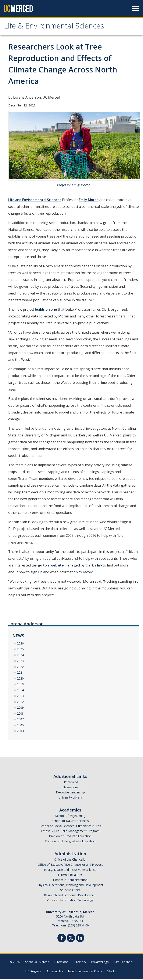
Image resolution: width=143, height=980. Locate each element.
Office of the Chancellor (70, 860)
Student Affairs (70, 891)
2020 (20, 679)
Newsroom (70, 788)
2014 (20, 691)
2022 (20, 667)
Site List (112, 972)
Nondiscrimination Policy (85, 972)
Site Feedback (124, 962)
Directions (61, 962)
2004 (20, 732)
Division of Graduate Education (70, 837)
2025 (20, 650)
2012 (20, 702)
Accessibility (55, 972)
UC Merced (70, 783)
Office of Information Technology (70, 901)
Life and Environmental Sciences (35, 201)
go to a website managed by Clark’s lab (70, 566)
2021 (20, 673)
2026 (20, 644)
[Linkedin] (80, 939)
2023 (20, 662)
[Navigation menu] (136, 8)
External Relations (70, 875)
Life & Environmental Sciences (58, 27)
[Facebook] (62, 939)
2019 (20, 685)
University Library (70, 798)
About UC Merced (37, 962)
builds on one (46, 310)
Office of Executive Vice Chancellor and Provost (70, 865)
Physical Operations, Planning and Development (70, 886)
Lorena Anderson (26, 625)
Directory (80, 962)
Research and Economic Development (70, 896)
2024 (20, 656)
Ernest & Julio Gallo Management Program (70, 832)
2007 (20, 720)
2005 (20, 726)
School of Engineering (70, 816)
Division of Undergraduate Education (70, 842)
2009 (20, 708)
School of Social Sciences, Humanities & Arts (70, 826)
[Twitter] (71, 938)
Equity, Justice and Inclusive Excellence (70, 870)
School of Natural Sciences (70, 821)
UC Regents (33, 972)
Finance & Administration (70, 880)
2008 (20, 714)
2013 (20, 697)
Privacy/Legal (100, 962)
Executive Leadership (70, 793)
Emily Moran (89, 201)
